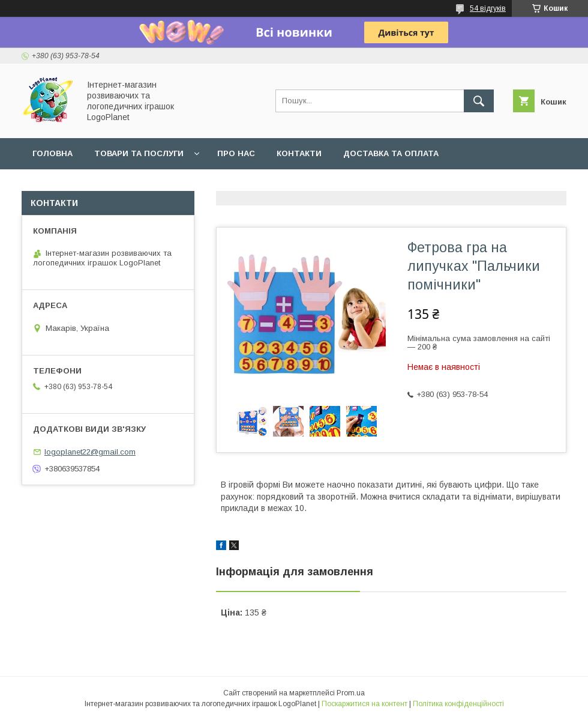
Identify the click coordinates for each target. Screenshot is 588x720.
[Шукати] (479, 101)
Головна (52, 153)
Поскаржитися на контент (364, 704)
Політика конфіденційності (458, 704)
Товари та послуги (139, 153)
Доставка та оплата (391, 153)
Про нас (236, 153)
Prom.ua (351, 693)
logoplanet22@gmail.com (90, 452)
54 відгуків (488, 8)
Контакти (299, 153)
